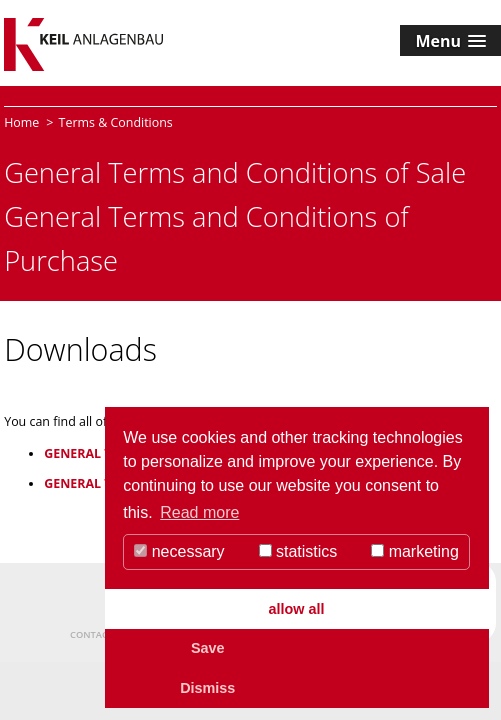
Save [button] (208, 648)
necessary (179, 551)
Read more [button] (199, 512)
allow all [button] (297, 609)
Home (21, 122)
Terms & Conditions (116, 122)
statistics (298, 551)
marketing (415, 551)
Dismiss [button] (207, 688)
